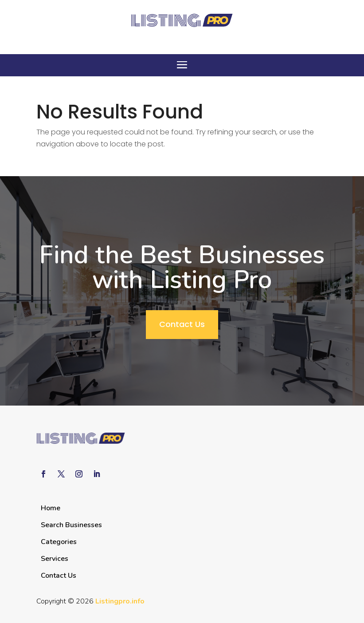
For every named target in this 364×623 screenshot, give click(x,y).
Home (51, 508)
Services (55, 559)
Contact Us (182, 324)
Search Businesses (71, 525)
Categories (59, 542)
